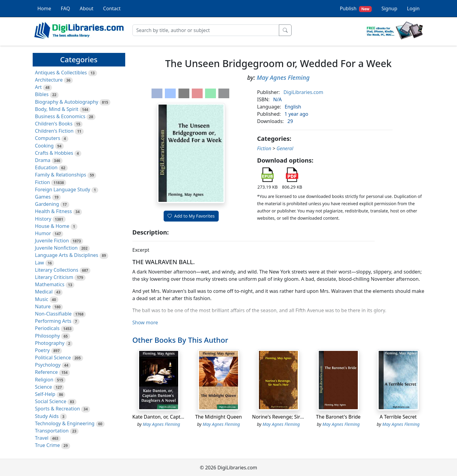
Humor (43, 233)
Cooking (44, 146)
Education (46, 167)
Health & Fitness (54, 211)
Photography (50, 343)
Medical (44, 292)
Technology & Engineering (65, 423)
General (285, 148)
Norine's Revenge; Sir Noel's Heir (289, 417)
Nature (43, 306)
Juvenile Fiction (52, 241)
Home (44, 8)
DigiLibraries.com (303, 92)
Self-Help (45, 394)
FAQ (65, 8)
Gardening (47, 204)
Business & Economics (60, 116)
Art (39, 87)
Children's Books (54, 124)
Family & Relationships (61, 175)
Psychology (48, 365)
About (86, 8)
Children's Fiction (54, 131)
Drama (43, 160)
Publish (356, 9)
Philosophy (48, 336)
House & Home (52, 226)
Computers (48, 138)
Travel (42, 438)
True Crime (48, 445)
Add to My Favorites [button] (191, 216)
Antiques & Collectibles (61, 73)
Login (413, 8)
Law (40, 263)
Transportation (52, 431)
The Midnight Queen (218, 417)
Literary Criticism (54, 277)
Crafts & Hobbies (54, 153)
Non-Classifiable (53, 314)
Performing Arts (53, 321)
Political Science (53, 358)
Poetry (42, 350)
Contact (112, 8)
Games (43, 197)
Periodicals (47, 328)
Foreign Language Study (63, 189)
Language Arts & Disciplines (67, 255)
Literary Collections (57, 270)
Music (42, 299)
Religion (44, 380)
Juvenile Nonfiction (56, 248)
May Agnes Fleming (283, 78)
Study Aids (47, 416)
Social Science (51, 401)
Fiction (43, 182)
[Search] (206, 30)
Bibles (42, 94)
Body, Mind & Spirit (57, 109)
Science (44, 387)
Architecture (49, 80)
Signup (389, 8)
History (43, 219)
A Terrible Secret (398, 417)
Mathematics (50, 284)
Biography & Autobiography (67, 102)
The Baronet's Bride (338, 417)
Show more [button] (145, 322)
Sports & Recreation (58, 409)
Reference (46, 372)
